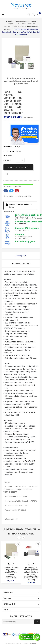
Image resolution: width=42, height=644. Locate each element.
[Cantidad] (13, 160)
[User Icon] (33, 15)
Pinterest (17, 191)
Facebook (6, 191)
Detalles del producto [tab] (21, 264)
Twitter (11, 191)
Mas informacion (22, 224)
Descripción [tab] (21, 256)
